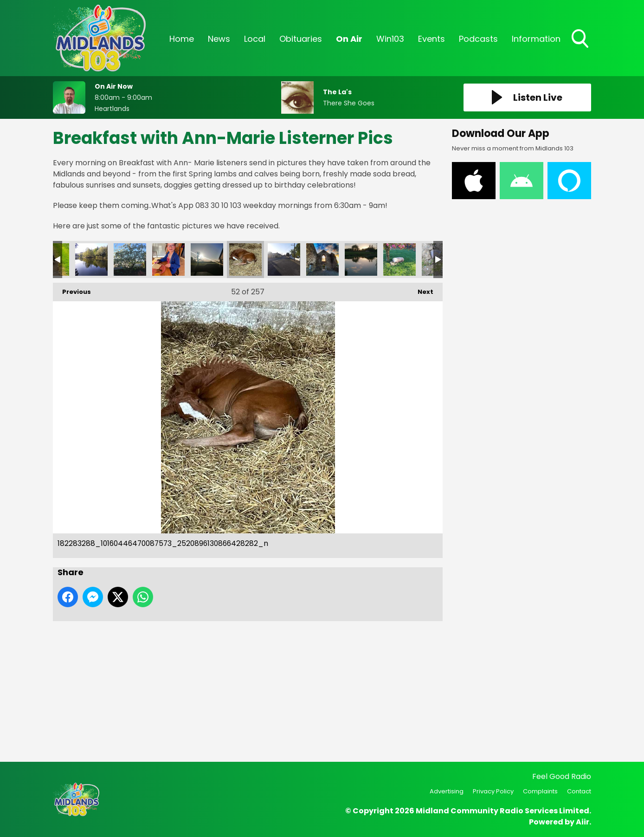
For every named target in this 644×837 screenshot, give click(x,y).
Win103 (390, 39)
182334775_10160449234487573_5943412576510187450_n (207, 260)
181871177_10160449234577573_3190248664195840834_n (361, 260)
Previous (72, 289)
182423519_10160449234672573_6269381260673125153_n (130, 260)
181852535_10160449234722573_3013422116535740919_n (399, 260)
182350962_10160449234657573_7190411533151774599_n (168, 260)
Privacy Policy (493, 791)
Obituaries (301, 39)
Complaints (540, 791)
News (219, 39)
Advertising (447, 791)
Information (536, 39)
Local (255, 39)
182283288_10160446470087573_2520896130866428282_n (245, 260)
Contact (579, 791)
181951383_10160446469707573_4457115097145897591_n (322, 260)
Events (431, 39)
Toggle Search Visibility (581, 39)
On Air (349, 39)
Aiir (583, 822)
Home (182, 39)
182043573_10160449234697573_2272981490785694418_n (284, 260)
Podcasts (478, 39)
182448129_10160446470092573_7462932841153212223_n (91, 260)
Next (421, 289)
